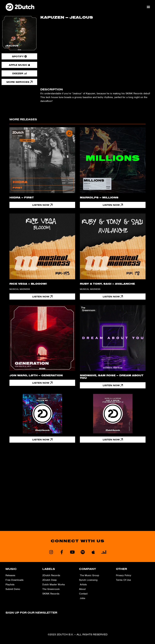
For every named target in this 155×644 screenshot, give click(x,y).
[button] (148, 7)
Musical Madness (20, 289)
